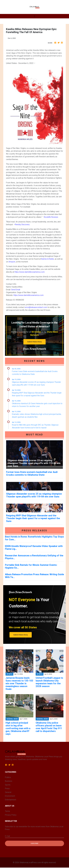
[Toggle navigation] (34, 16)
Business (9, 781)
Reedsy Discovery (22, 224)
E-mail (7, 836)
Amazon (12, 262)
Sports (8, 785)
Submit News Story (34, 342)
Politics (8, 777)
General (8, 792)
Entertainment (11, 800)
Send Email (16, 290)
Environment (10, 796)
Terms (7, 811)
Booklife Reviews (51, 217)
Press (7, 788)
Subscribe (34, 843)
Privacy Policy (11, 815)
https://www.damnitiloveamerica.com (30, 272)
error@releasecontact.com (36, 307)
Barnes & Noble (48, 259)
